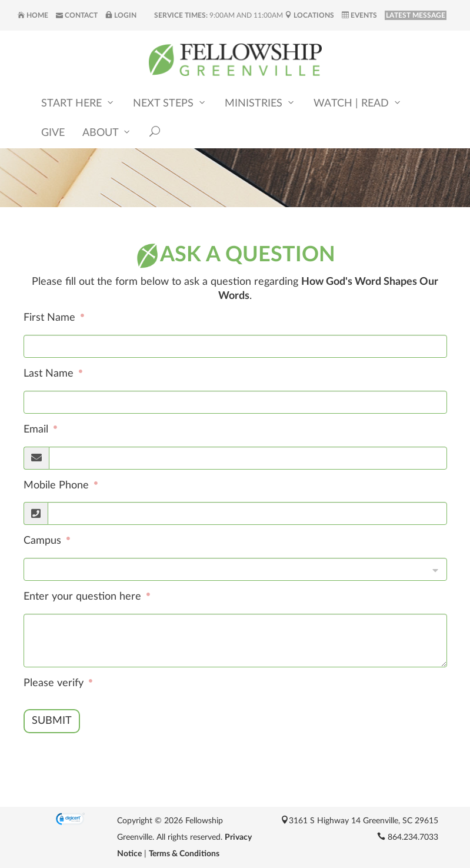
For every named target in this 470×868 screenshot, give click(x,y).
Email (37, 430)
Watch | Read (358, 103)
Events (359, 15)
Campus (44, 541)
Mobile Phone (58, 485)
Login (121, 15)
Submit (52, 721)
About (107, 133)
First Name (51, 318)
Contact (77, 15)
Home (33, 15)
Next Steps (170, 103)
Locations (309, 15)
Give (53, 134)
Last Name (50, 374)
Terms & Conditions (184, 854)
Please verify (55, 683)
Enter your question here (84, 597)
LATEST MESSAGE (416, 15)
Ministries (260, 103)
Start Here (78, 103)
